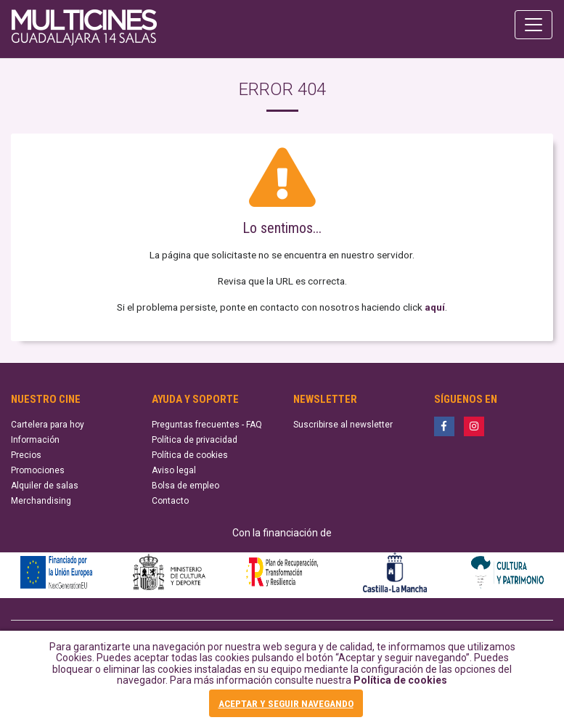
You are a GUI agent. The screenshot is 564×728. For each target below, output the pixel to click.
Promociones (38, 470)
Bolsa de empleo (185, 486)
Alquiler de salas (45, 486)
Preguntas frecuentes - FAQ (207, 425)
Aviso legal (174, 470)
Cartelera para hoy (48, 425)
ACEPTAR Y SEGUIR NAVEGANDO (286, 703)
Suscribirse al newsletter (343, 425)
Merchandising (41, 501)
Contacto (170, 501)
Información (35, 440)
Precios (26, 455)
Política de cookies (400, 680)
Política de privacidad (195, 440)
